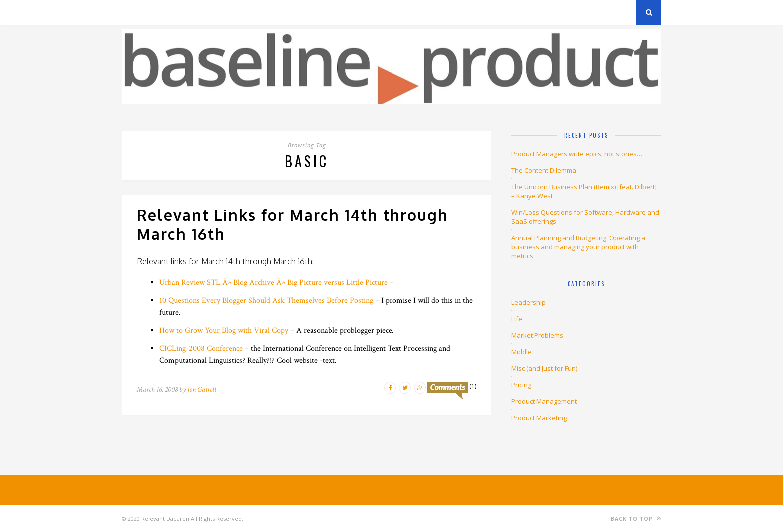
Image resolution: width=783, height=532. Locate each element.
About (241, 12)
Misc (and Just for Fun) (544, 368)
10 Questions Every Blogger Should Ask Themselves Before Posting (266, 301)
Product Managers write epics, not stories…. (578, 154)
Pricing (521, 385)
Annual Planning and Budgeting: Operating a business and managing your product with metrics (578, 247)
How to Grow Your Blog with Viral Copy (224, 331)
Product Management (544, 401)
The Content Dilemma (544, 170)
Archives (137, 12)
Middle (522, 352)
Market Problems (537, 335)
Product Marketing (539, 418)
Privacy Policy (191, 12)
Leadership (529, 302)
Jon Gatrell (202, 390)
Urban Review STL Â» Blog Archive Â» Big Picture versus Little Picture (273, 283)
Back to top (636, 518)
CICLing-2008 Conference (201, 349)
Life (517, 319)
